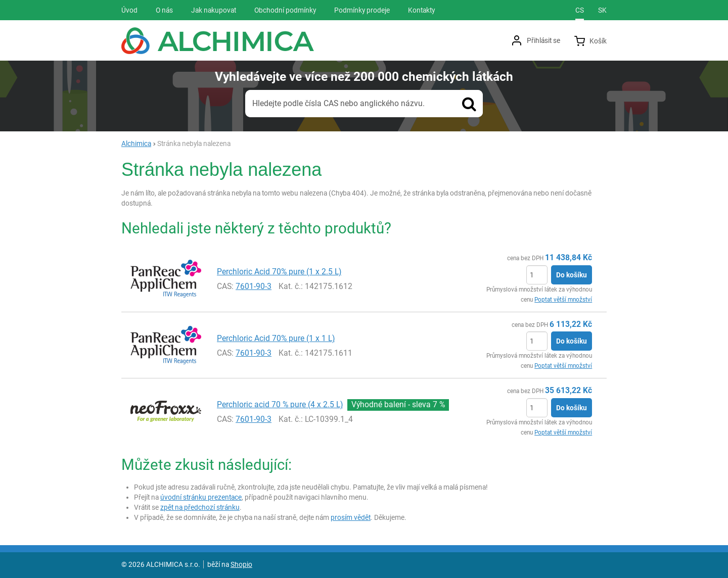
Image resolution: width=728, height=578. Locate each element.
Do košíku (572, 275)
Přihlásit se (543, 40)
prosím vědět (351, 517)
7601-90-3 (254, 286)
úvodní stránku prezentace (201, 497)
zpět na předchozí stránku (200, 507)
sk (602, 10)
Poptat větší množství (563, 300)
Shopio (241, 564)
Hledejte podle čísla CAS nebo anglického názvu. (338, 103)
